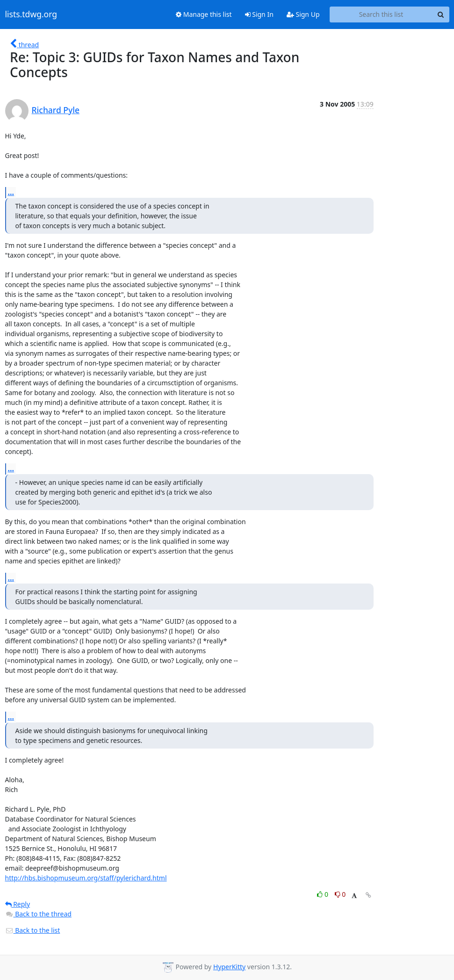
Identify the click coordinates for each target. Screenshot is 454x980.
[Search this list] (381, 14)
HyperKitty (229, 967)
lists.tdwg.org (31, 14)
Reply (18, 904)
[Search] (441, 14)
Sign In (259, 14)
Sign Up (303, 14)
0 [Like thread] (323, 894)
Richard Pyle (56, 110)
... (11, 192)
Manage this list (204, 14)
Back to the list (33, 930)
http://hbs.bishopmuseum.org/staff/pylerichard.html (86, 878)
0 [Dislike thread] (340, 894)
